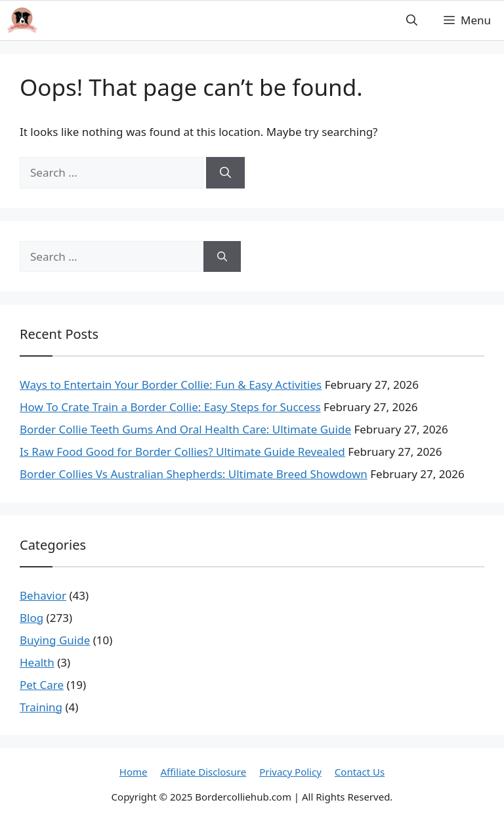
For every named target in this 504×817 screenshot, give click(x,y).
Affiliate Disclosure (204, 772)
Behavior (43, 595)
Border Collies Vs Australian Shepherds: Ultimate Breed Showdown (194, 474)
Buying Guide (55, 640)
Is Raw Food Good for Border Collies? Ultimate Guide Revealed (182, 452)
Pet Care (42, 685)
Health (37, 662)
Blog (31, 618)
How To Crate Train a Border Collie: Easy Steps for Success (170, 407)
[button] (412, 20)
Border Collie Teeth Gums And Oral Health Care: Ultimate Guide (185, 429)
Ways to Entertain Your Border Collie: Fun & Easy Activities (171, 385)
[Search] (225, 173)
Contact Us (360, 772)
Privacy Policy (290, 772)
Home (134, 772)
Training (41, 707)
